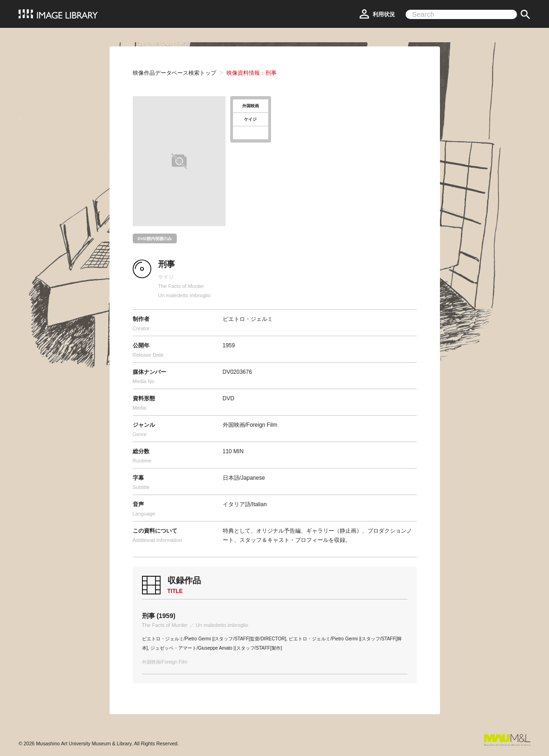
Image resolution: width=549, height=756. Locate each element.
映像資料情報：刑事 (252, 73)
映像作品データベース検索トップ (174, 73)
